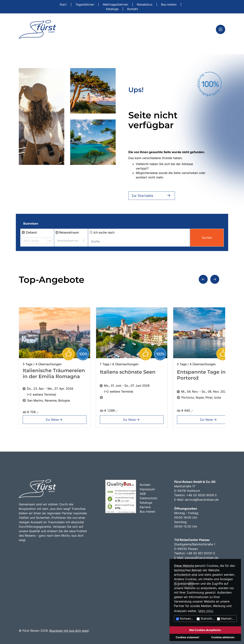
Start (64, 4)
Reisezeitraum (67, 232)
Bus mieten (169, 4)
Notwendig (186, 619)
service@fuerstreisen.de (202, 500)
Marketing (226, 619)
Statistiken (206, 619)
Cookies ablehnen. (223, 637)
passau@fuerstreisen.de (202, 558)
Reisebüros (145, 4)
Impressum (147, 489)
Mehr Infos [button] (206, 611)
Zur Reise (55, 420)
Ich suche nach (102, 232)
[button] (203, 279)
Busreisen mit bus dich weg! (69, 631)
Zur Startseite (152, 196)
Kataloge (113, 9)
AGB (143, 494)
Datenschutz (149, 498)
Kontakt (133, 9)
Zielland (29, 232)
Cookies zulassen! (187, 637)
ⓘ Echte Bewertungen (126, 512)
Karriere (145, 507)
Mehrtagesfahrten (116, 4)
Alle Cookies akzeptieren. (205, 630)
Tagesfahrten (85, 4)
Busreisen (31, 223)
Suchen (207, 238)
